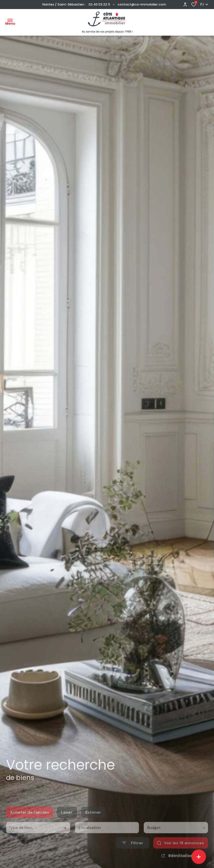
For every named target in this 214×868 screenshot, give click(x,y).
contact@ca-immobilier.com (142, 4)
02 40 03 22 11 (99, 4)
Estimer (93, 821)
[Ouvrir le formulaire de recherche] (133, 851)
